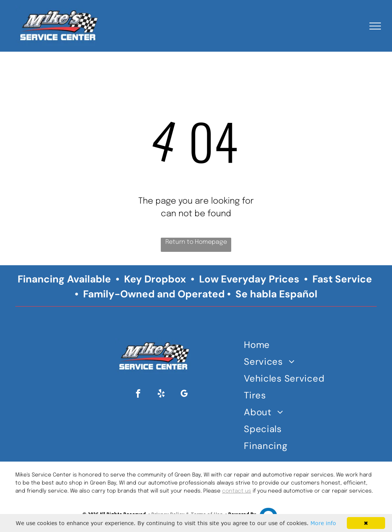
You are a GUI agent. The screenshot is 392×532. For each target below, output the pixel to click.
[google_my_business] (184, 395)
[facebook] (138, 395)
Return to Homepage (196, 242)
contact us (237, 491)
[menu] (375, 26)
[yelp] (161, 395)
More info (323, 523)
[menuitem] (286, 346)
